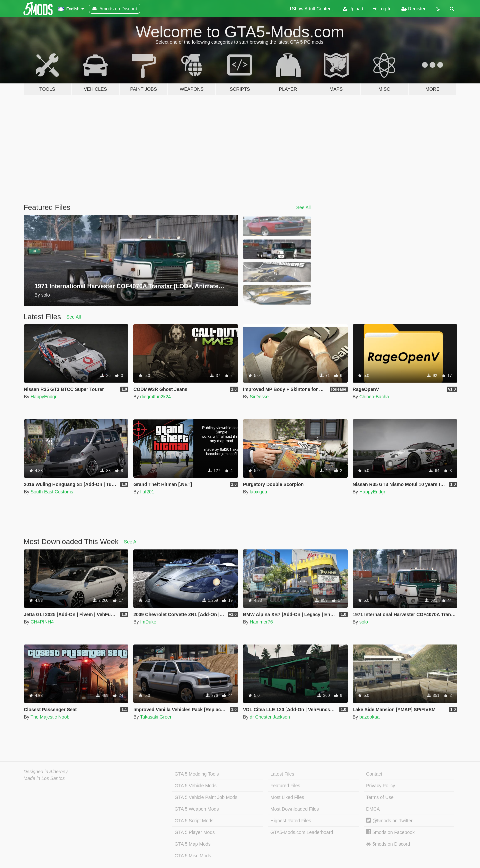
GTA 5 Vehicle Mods (196, 786)
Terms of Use (380, 797)
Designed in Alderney (46, 772)
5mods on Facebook (390, 832)
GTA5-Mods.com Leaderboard (302, 832)
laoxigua (258, 492)
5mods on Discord (388, 844)
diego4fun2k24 (155, 397)
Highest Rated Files (291, 821)
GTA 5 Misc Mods (193, 856)
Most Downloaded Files (295, 809)
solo (364, 622)
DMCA (373, 809)
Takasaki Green (156, 717)
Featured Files (285, 786)
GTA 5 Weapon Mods (197, 809)
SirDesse (259, 397)
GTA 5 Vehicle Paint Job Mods (206, 797)
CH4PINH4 (42, 622)
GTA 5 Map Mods (193, 844)
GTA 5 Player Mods (195, 832)
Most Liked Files (287, 797)
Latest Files (282, 774)
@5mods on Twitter (389, 821)
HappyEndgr (44, 397)
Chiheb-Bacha (374, 397)
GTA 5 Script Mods (194, 821)
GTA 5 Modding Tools (197, 774)
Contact (374, 774)
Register (413, 9)
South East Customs (52, 492)
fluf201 (147, 492)
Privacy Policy (380, 786)
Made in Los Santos (44, 778)
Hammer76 (261, 622)
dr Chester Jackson (270, 717)
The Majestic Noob (50, 717)
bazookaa (369, 717)
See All (304, 207)
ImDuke (148, 622)
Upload (353, 9)
